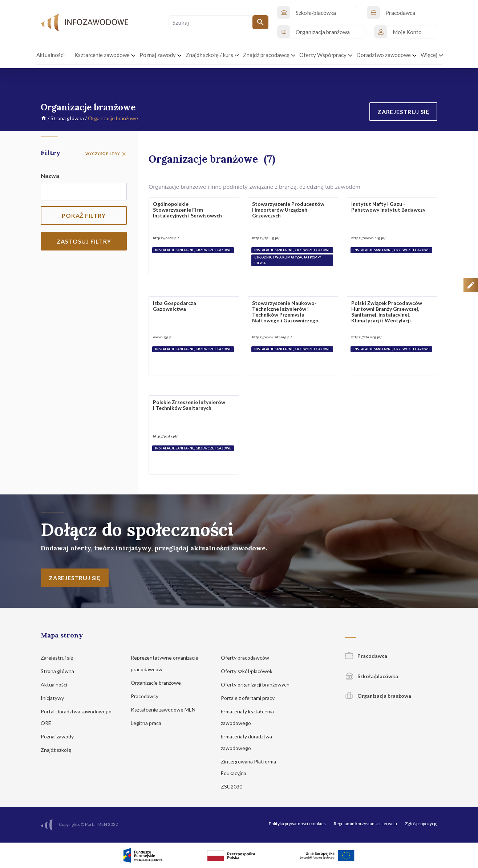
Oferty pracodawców (248, 658)
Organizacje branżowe (159, 683)
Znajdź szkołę (59, 750)
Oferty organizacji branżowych (259, 684)
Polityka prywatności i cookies (297, 824)
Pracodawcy (148, 696)
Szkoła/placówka (371, 676)
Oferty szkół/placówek (250, 671)
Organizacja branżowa (378, 696)
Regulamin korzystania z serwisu (365, 824)
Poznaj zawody (61, 736)
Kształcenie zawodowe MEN (167, 710)
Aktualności (57, 684)
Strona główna (67, 118)
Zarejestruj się (60, 658)
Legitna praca (146, 723)
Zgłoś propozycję (421, 824)
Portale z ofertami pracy (251, 698)
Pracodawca (366, 656)
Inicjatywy (56, 698)
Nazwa (50, 176)
